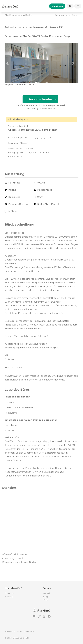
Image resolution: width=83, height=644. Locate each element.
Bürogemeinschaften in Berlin (19, 562)
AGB (19, 631)
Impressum (10, 631)
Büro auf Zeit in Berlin (14, 554)
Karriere (9, 597)
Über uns (10, 593)
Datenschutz (30, 631)
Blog (45, 597)
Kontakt (47, 593)
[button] (10, 63)
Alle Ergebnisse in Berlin (18, 15)
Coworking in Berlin (13, 558)
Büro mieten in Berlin (66, 15)
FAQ (45, 600)
